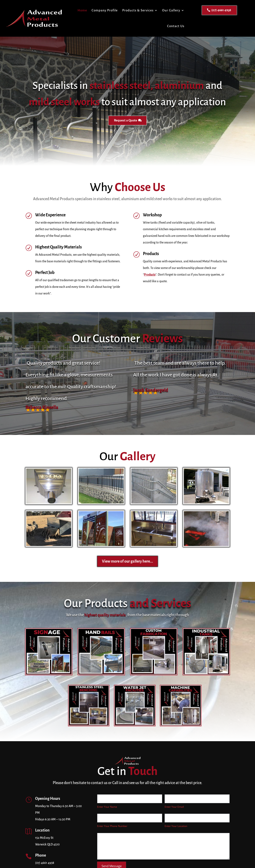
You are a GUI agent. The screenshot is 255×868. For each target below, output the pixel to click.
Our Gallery (171, 10)
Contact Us (176, 26)
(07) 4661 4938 (221, 10)
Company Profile (105, 10)
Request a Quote (126, 120)
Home (82, 10)
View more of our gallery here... (127, 561)
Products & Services (138, 10)
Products (150, 275)
